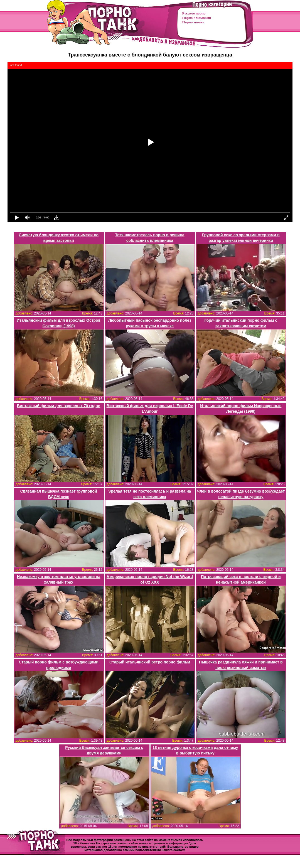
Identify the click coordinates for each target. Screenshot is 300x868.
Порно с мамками (197, 18)
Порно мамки (193, 22)
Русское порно (194, 13)
